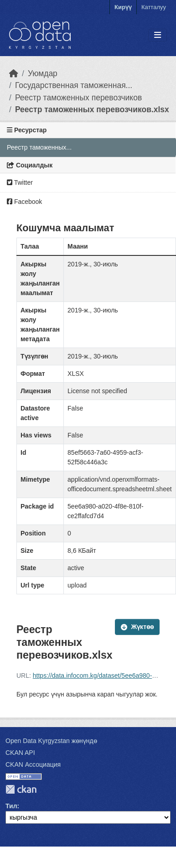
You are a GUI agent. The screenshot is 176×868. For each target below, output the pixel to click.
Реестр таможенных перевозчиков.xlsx (92, 109)
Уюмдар (43, 73)
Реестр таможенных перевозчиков (78, 98)
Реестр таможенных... (39, 147)
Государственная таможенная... (74, 85)
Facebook (24, 202)
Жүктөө (137, 627)
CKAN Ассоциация (33, 764)
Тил (11, 806)
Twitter (20, 182)
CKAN (21, 789)
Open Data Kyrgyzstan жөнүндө (51, 741)
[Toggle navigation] (158, 35)
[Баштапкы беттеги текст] (14, 73)
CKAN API (20, 753)
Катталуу (154, 7)
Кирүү (123, 7)
